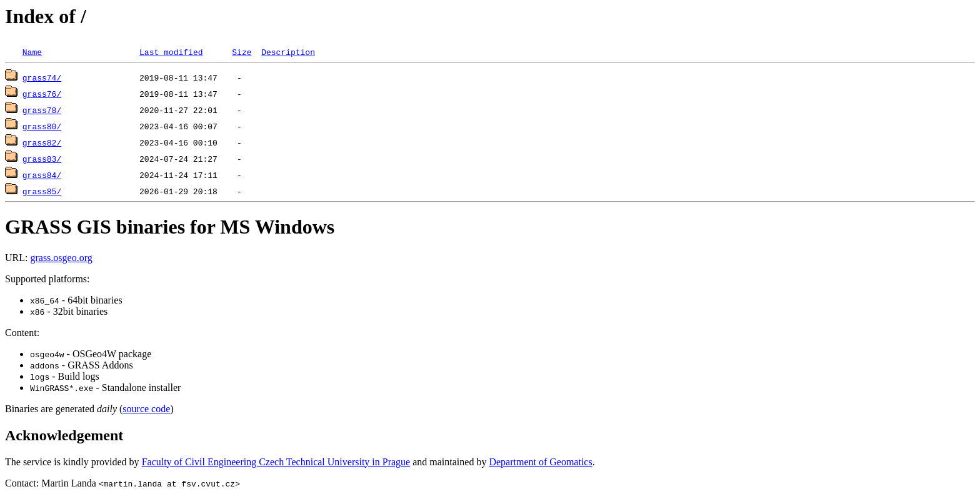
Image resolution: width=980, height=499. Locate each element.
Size (242, 52)
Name (32, 52)
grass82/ (42, 142)
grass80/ (42, 126)
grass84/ (42, 175)
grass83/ (42, 159)
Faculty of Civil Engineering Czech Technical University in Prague (276, 462)
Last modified (171, 52)
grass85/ (42, 191)
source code (146, 409)
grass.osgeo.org (61, 258)
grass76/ (42, 94)
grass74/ (42, 77)
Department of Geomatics (540, 462)
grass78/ (42, 110)
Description (288, 52)
